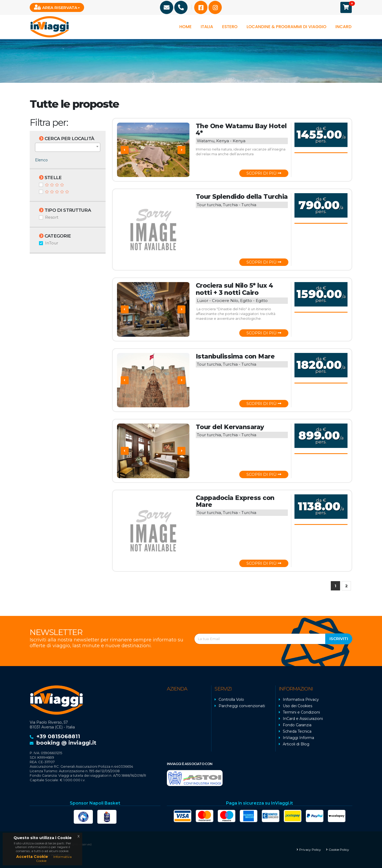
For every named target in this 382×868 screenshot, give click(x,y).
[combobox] (68, 147)
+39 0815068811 (58, 736)
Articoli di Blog (296, 744)
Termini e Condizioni (301, 712)
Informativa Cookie (54, 859)
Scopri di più (264, 173)
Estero (230, 27)
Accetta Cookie (32, 857)
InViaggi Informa (298, 738)
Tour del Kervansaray (229, 427)
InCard (343, 27)
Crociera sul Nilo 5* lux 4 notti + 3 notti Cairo (234, 289)
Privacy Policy (310, 850)
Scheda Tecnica (297, 731)
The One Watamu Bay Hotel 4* (240, 129)
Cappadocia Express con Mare (235, 501)
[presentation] (125, 150)
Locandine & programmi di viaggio (286, 27)
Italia (207, 27)
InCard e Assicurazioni (303, 719)
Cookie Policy (339, 850)
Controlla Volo (231, 699)
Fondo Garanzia (297, 725)
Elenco (41, 160)
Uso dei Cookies (298, 706)
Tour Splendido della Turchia (241, 197)
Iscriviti (339, 639)
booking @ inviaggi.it (66, 743)
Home (185, 27)
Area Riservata (56, 7)
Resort (52, 217)
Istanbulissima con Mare (235, 356)
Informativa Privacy (301, 699)
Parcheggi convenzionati (242, 706)
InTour (52, 243)
